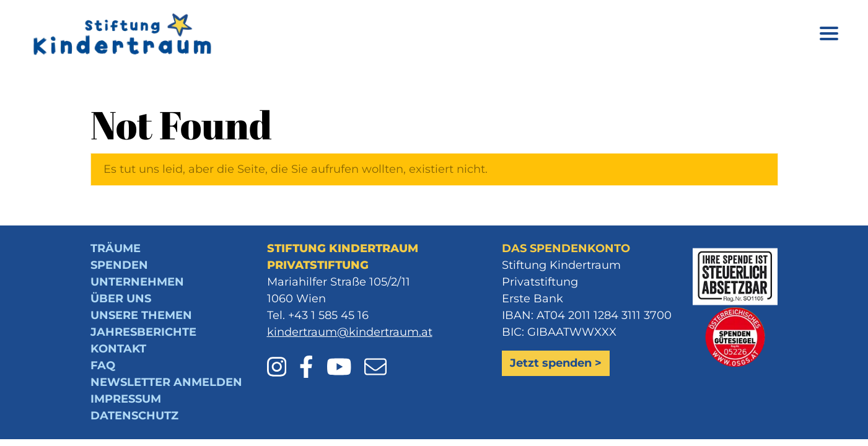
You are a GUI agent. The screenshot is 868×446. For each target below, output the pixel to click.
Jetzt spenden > (556, 363)
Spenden (119, 265)
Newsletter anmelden (166, 382)
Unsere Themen (141, 315)
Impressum (126, 399)
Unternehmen (137, 282)
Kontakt (118, 349)
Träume (116, 248)
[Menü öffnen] (829, 36)
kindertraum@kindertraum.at (350, 332)
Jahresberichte (143, 332)
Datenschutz (134, 416)
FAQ (103, 365)
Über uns (121, 299)
